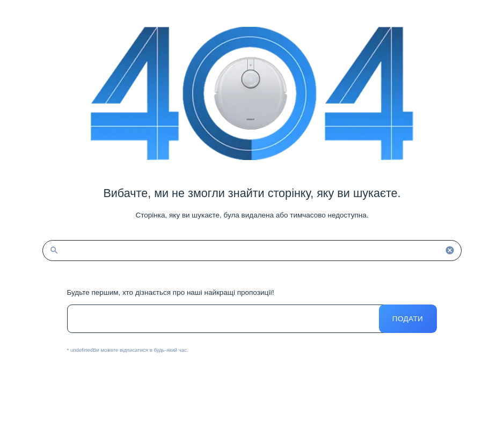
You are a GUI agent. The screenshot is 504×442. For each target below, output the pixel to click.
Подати (408, 319)
